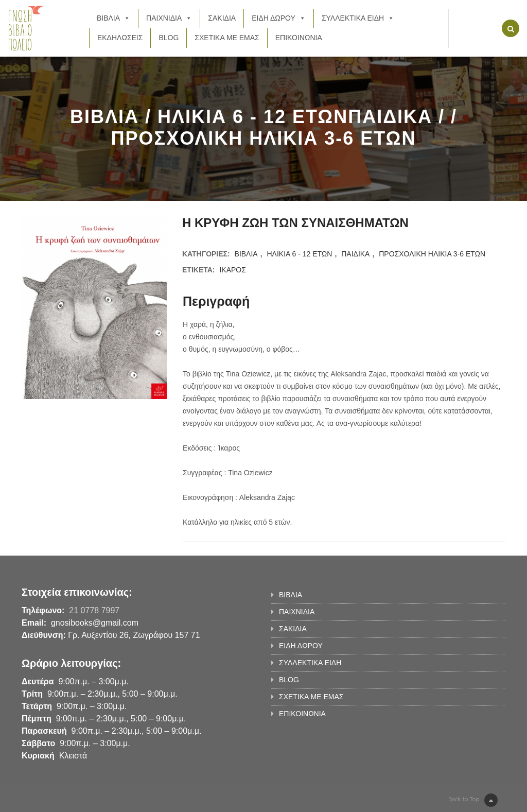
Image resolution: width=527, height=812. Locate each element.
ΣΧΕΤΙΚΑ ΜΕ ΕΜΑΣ (227, 38)
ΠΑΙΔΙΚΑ (355, 254)
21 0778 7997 (94, 610)
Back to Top (473, 800)
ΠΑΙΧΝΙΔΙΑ (169, 18)
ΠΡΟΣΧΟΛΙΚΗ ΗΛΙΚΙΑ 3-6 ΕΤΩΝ (432, 254)
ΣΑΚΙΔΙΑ (222, 18)
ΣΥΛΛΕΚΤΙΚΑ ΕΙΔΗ (358, 18)
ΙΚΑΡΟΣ (232, 270)
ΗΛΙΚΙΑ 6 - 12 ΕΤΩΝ (299, 254)
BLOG (169, 38)
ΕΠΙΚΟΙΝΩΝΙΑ (299, 38)
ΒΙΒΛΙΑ (113, 18)
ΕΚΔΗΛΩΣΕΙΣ (120, 38)
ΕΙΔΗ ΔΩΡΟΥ (279, 18)
